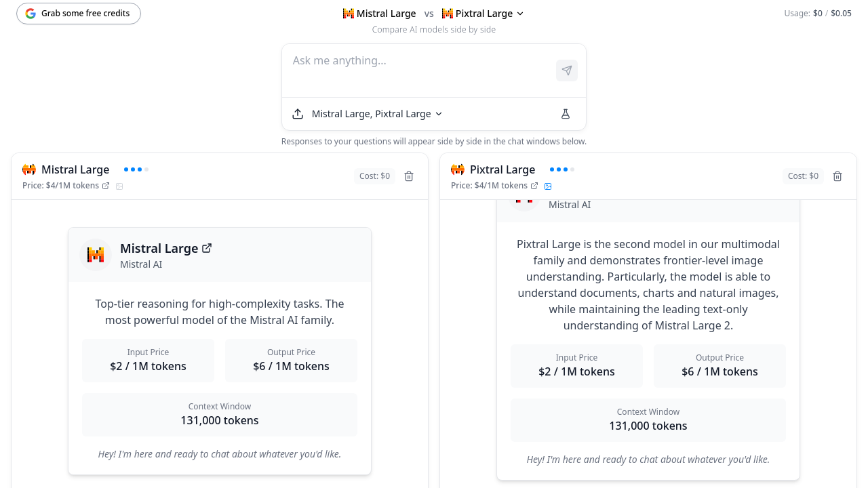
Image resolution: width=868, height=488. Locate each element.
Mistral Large (166, 248)
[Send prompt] (567, 70)
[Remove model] (409, 176)
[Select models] (378, 114)
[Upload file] (298, 114)
